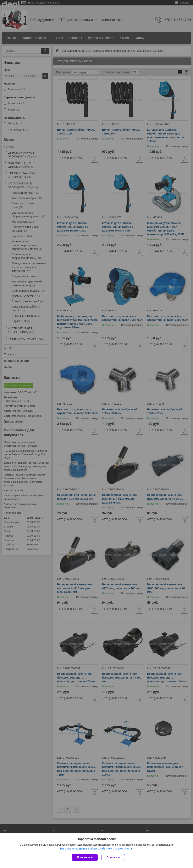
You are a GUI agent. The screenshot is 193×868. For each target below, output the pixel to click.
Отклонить (113, 857)
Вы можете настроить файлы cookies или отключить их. (95, 849)
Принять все (85, 857)
